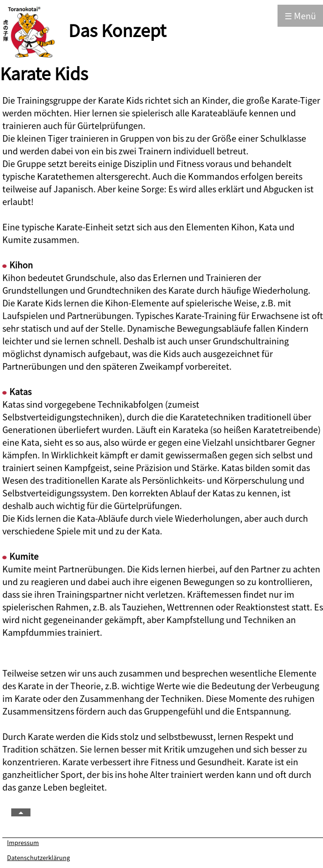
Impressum (23, 842)
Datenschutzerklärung (38, 857)
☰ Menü (300, 15)
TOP (32, 813)
